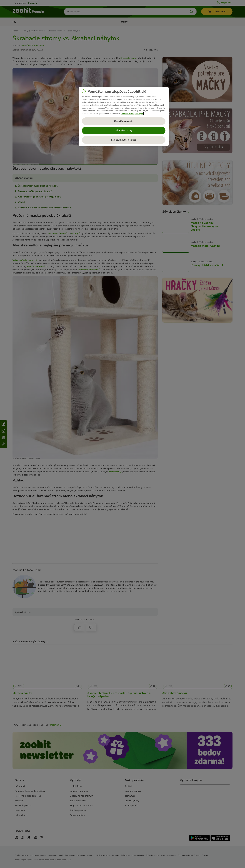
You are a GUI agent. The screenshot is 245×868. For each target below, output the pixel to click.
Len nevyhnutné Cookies (124, 140)
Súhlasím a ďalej (124, 130)
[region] (124, 116)
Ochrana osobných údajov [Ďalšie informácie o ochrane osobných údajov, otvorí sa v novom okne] (132, 114)
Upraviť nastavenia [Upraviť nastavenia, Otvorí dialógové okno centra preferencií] (124, 121)
